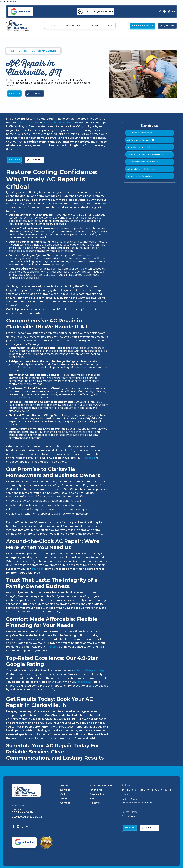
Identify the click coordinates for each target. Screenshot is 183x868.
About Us (66, 799)
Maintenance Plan (101, 786)
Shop (110, 26)
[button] (53, 26)
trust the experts (28, 123)
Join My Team (98, 794)
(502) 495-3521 (130, 799)
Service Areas (72, 26)
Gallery (64, 794)
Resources (94, 26)
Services (52, 26)
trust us (90, 458)
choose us (84, 682)
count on (38, 569)
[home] (18, 26)
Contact (65, 803)
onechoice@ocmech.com (137, 803)
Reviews (95, 803)
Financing (96, 790)
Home (11, 51)
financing (52, 647)
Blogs (93, 799)
